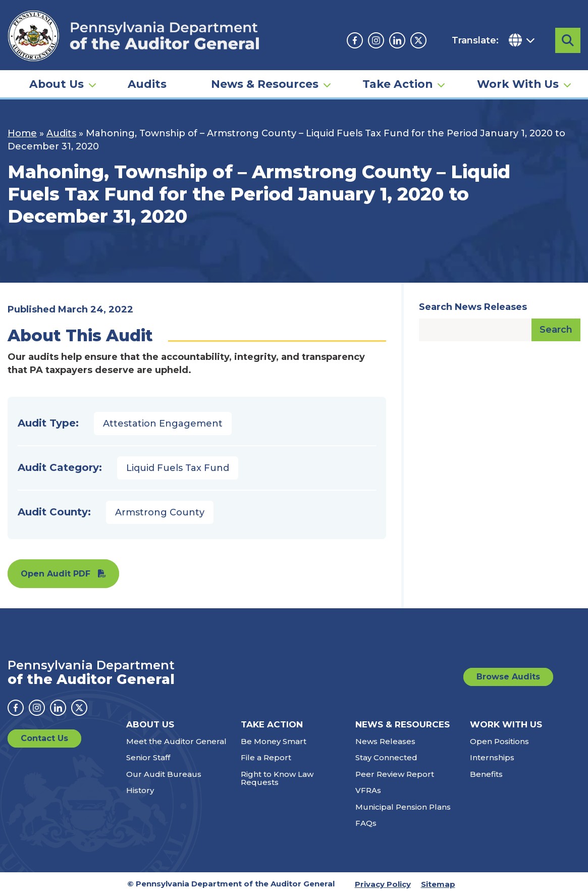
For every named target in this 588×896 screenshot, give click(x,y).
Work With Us (518, 84)
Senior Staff (148, 757)
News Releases (385, 741)
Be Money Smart (274, 741)
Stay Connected (386, 757)
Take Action (397, 84)
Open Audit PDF (56, 574)
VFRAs (368, 790)
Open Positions (499, 741)
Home (22, 133)
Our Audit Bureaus (164, 774)
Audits (147, 84)
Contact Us (44, 738)
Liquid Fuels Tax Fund (178, 468)
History (140, 790)
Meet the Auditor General (176, 741)
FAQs (366, 823)
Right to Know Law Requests (277, 778)
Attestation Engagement (163, 424)
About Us (57, 84)
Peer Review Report (395, 774)
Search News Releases (473, 307)
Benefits (486, 774)
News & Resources (265, 84)
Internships (492, 757)
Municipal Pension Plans (403, 807)
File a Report (266, 757)
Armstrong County (160, 512)
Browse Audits (508, 677)
